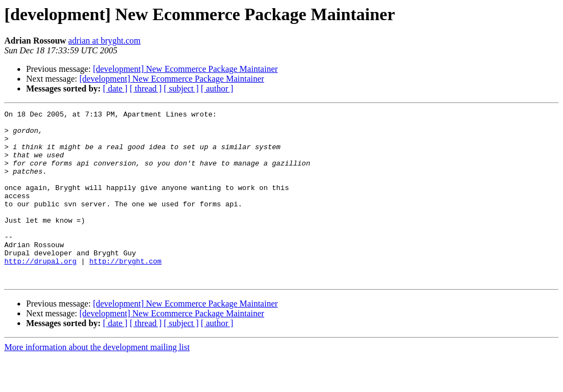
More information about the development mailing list (97, 381)
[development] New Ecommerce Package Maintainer (185, 69)
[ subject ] (181, 88)
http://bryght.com (126, 292)
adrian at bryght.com (104, 41)
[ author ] (217, 88)
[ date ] (115, 88)
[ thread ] (146, 88)
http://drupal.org (41, 292)
